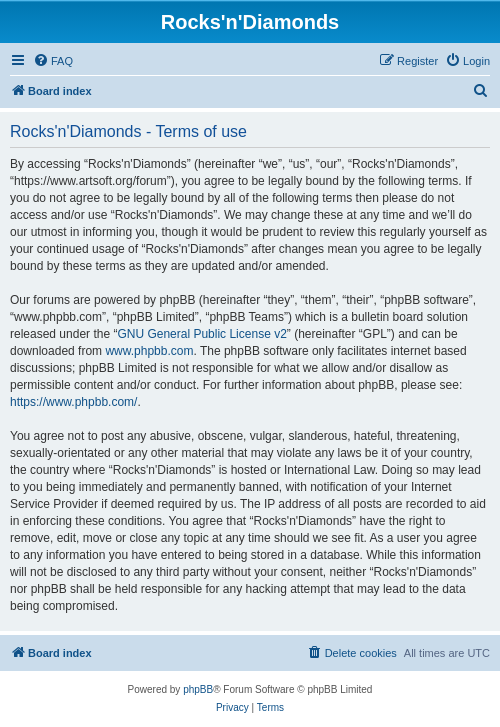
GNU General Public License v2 (201, 334)
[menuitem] (53, 61)
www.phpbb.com (149, 351)
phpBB (198, 689)
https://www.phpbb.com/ (73, 402)
